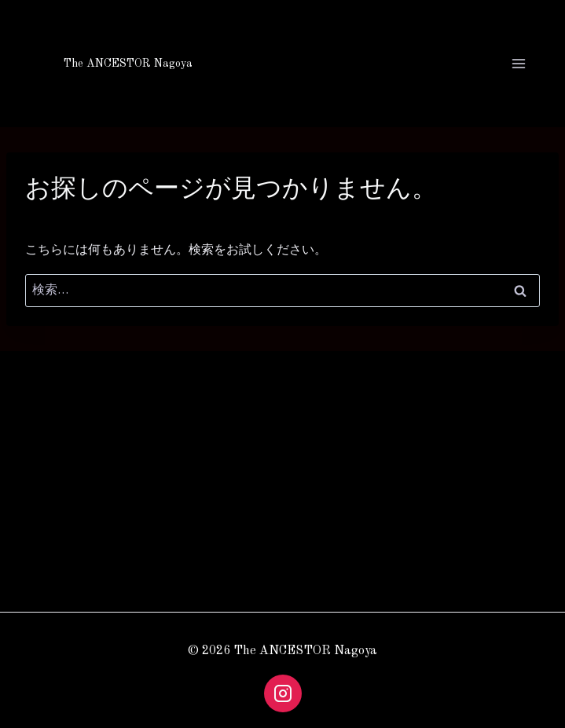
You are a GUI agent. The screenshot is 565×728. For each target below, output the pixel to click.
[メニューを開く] (515, 63)
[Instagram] (283, 693)
